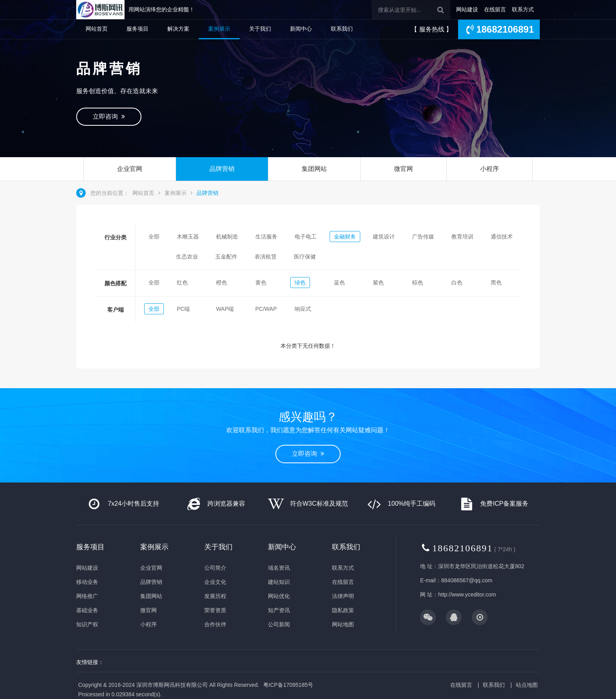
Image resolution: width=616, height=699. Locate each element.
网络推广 (87, 596)
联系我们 (342, 29)
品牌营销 (222, 169)
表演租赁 (266, 257)
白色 (457, 283)
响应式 (303, 309)
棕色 (418, 283)
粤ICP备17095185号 (288, 685)
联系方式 (523, 9)
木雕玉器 (188, 237)
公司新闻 (279, 624)
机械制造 (227, 237)
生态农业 (187, 257)
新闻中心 (301, 29)
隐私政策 (343, 610)
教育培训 (462, 237)
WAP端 (225, 309)
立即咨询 (109, 116)
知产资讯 (279, 610)
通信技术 (502, 237)
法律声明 (343, 596)
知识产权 (87, 624)
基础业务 (87, 610)
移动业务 (87, 582)
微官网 (403, 169)
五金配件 (226, 257)
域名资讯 (279, 568)
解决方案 (178, 29)
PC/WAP (266, 309)
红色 (182, 283)
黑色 (496, 283)
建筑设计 (384, 237)
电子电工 (306, 237)
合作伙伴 (215, 624)
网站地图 (343, 624)
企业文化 (215, 582)
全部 (154, 237)
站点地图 (527, 685)
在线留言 (495, 9)
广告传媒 (423, 237)
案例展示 (219, 29)
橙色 (222, 283)
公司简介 (215, 568)
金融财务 (345, 237)
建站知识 (279, 582)
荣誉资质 (215, 610)
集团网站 (314, 169)
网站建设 (467, 9)
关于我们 (260, 29)
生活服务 (266, 237)
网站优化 (279, 596)
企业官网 (130, 169)
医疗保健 (305, 257)
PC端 (183, 309)
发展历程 (215, 596)
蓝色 (339, 283)
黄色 (261, 283)
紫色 (378, 283)
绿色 (300, 283)
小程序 (489, 169)
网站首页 (97, 29)
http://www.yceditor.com (467, 594)
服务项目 (137, 29)
